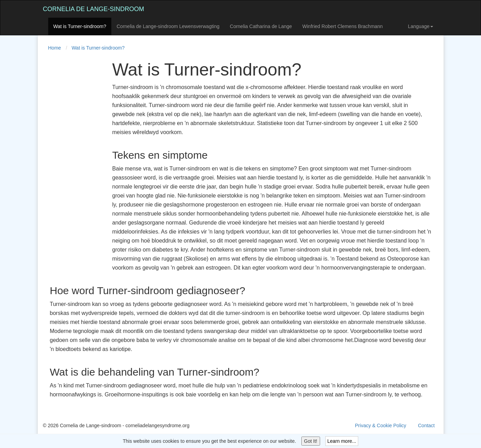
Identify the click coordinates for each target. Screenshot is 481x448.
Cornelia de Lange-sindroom (94, 9)
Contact (426, 425)
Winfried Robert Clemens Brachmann (343, 26)
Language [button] (420, 26)
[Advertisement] (71, 164)
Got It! (311, 441)
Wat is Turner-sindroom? (80, 26)
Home (55, 48)
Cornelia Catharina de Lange (261, 26)
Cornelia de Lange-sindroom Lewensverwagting (168, 26)
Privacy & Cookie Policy (381, 425)
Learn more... (342, 441)
